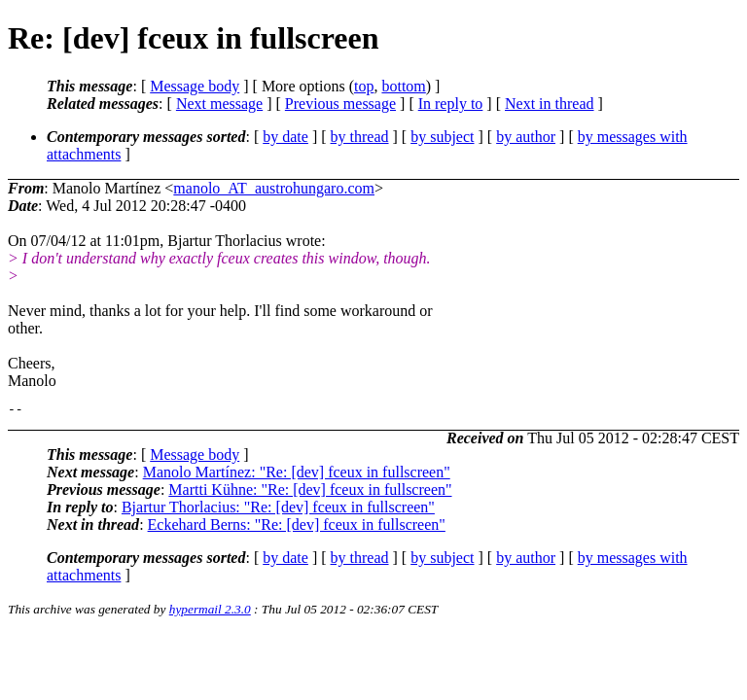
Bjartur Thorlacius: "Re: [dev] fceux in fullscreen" (278, 510)
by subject (442, 137)
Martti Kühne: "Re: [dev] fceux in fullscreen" (310, 492)
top (364, 86)
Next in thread (550, 104)
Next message (219, 104)
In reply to (451, 104)
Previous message (340, 104)
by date (285, 137)
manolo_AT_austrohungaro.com (274, 188)
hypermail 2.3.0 (210, 612)
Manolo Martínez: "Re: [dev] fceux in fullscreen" (297, 475)
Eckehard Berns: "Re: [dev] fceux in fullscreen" (297, 527)
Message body (195, 86)
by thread (360, 137)
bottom (403, 86)
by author (526, 137)
